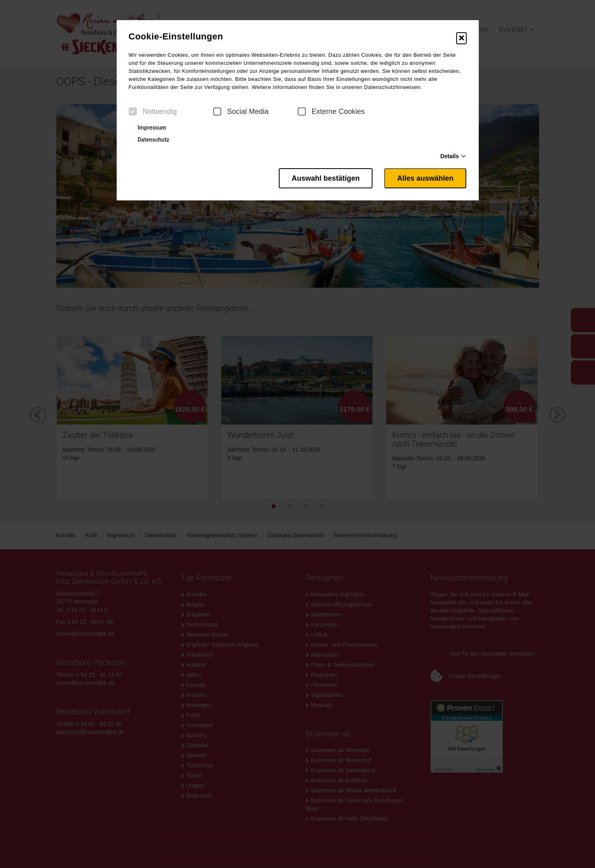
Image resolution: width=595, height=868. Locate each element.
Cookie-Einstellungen (176, 37)
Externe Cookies (331, 111)
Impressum (148, 128)
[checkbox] (133, 111)
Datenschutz (150, 140)
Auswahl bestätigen (325, 178)
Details (450, 156)
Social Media (241, 111)
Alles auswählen (425, 178)
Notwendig (153, 111)
